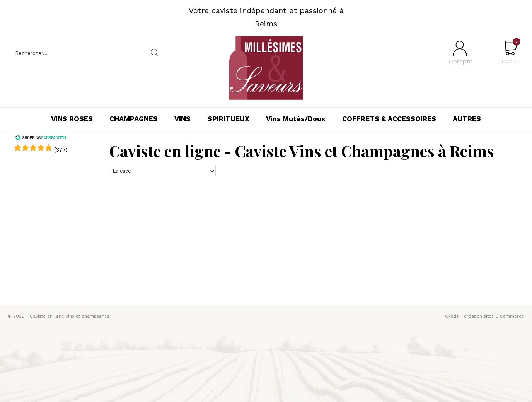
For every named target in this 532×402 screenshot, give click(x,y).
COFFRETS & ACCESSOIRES (389, 119)
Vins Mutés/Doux (296, 119)
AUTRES (467, 119)
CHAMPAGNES (134, 119)
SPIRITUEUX (228, 119)
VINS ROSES (72, 119)
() (61, 150)
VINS (182, 119)
